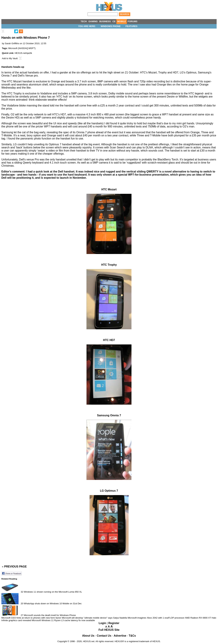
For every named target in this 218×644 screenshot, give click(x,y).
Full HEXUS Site (109, 630)
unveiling (39, 144)
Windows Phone (111, 26)
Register (114, 623)
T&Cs (132, 636)
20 (22, 604)
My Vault (13, 58)
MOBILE (122, 21)
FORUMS (133, 21)
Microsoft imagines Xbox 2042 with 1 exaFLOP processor (156, 618)
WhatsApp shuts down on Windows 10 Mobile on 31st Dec (53, 604)
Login (102, 623)
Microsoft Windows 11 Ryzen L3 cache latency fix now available (63, 620)
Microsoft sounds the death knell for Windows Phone (50, 615)
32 (22, 592)
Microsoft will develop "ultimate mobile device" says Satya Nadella (95, 618)
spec (66, 132)
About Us (88, 636)
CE (114, 21)
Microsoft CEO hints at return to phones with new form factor (31, 618)
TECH (84, 21)
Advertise (120, 636)
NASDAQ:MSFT (27, 48)
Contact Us (104, 636)
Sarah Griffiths (12, 43)
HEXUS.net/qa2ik (23, 53)
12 (21, 31)
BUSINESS (105, 21)
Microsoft (13, 48)
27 (22, 615)
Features (131, 26)
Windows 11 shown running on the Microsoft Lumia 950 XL (53, 592)
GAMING (93, 21)
